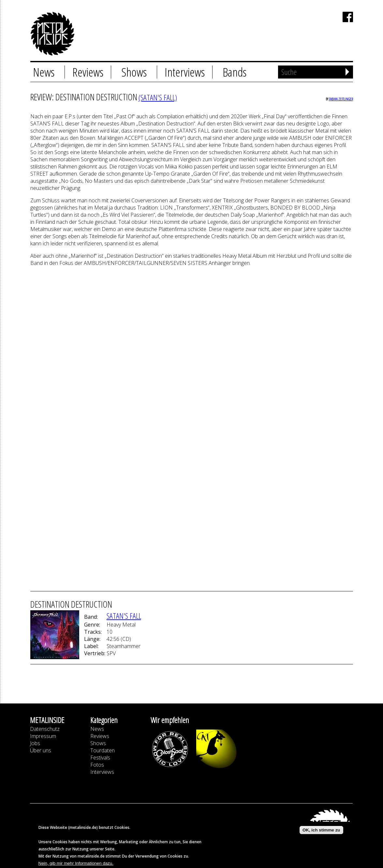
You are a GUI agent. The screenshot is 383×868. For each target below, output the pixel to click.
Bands (235, 72)
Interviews (185, 72)
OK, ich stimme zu (321, 830)
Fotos (97, 765)
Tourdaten (103, 750)
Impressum (43, 736)
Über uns (41, 750)
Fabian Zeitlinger (341, 99)
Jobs (35, 743)
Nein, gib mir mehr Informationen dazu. (76, 863)
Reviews (88, 72)
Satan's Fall (124, 616)
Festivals (100, 758)
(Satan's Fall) (158, 97)
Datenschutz (45, 729)
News (44, 72)
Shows (134, 72)
